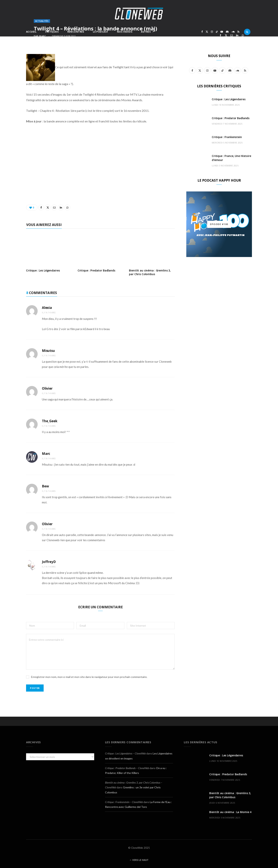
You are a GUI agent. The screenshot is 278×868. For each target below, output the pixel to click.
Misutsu (48, 351)
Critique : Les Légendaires (43, 270)
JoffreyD (49, 562)
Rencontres (76, 32)
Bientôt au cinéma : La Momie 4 (230, 812)
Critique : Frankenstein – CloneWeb (124, 802)
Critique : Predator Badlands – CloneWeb (127, 768)
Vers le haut (139, 860)
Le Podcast (100, 32)
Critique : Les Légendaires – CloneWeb (125, 753)
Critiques (52, 32)
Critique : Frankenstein (227, 137)
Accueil (31, 32)
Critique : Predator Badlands (96, 270)
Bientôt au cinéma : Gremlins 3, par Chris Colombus (150, 272)
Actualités (42, 21)
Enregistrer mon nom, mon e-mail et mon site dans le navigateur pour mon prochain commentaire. (89, 677)
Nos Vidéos (125, 32)
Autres (146, 32)
